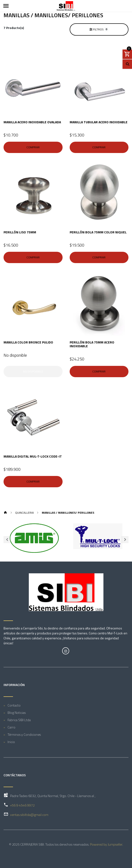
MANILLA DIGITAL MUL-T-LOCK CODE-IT (33, 456)
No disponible (33, 371)
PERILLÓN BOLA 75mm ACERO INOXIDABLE (92, 344)
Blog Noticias (17, 713)
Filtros (99, 29)
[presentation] (7, 540)
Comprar (33, 147)
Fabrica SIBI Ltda (19, 720)
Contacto (14, 705)
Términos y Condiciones (24, 734)
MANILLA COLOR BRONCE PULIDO (28, 342)
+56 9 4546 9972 (22, 805)
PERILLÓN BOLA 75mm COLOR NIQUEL (98, 232)
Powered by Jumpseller (106, 844)
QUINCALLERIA (24, 513)
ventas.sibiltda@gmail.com (29, 815)
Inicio (11, 742)
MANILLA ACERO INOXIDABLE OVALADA (32, 122)
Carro (11, 727)
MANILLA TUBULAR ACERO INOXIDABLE (99, 122)
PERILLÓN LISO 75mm (20, 232)
